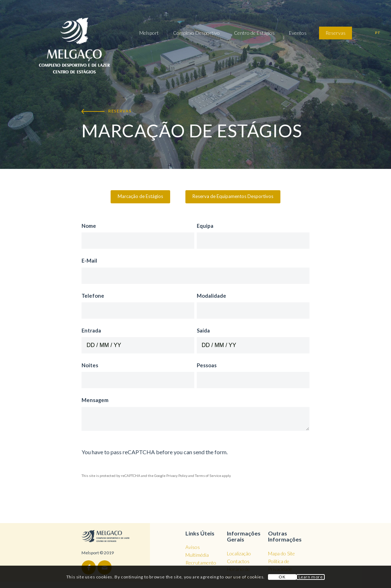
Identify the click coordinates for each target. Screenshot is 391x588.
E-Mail (91, 260)
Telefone (94, 296)
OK (282, 577)
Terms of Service (208, 476)
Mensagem (96, 400)
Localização (239, 553)
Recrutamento (201, 563)
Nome (90, 226)
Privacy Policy (177, 476)
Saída (205, 330)
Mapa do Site (281, 553)
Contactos (238, 561)
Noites (91, 365)
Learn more (311, 577)
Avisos (193, 547)
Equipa (206, 226)
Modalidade (213, 296)
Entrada (93, 330)
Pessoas (208, 365)
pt (378, 33)
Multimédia (197, 555)
